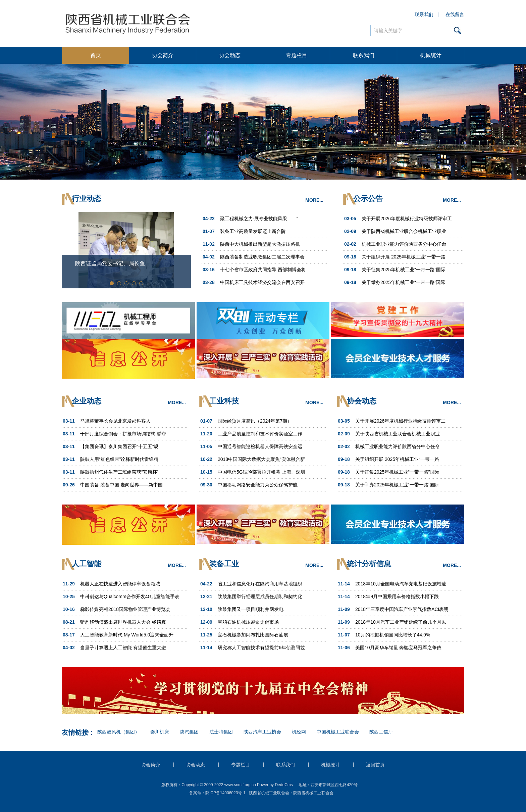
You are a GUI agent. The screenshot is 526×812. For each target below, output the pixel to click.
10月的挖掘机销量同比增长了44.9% (393, 635)
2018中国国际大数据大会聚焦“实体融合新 (261, 459)
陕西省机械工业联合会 (313, 793)
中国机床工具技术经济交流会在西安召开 (262, 282)
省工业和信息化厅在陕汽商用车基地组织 (260, 584)
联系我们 (424, 14)
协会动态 (230, 55)
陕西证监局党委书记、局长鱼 (110, 263)
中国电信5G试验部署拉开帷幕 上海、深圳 (261, 472)
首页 (96, 55)
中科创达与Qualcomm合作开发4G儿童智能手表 (130, 596)
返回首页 (375, 765)
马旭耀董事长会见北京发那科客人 (115, 421)
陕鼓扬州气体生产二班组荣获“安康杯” (119, 472)
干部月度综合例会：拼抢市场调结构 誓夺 (123, 434)
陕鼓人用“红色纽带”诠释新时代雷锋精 (119, 459)
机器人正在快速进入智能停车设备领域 (120, 584)
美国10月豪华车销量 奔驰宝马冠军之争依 (398, 648)
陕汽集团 (189, 732)
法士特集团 (221, 732)
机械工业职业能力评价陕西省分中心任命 (404, 244)
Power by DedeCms (275, 785)
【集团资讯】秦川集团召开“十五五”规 (119, 446)
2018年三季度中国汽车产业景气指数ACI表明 (402, 609)
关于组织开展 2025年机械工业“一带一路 (404, 257)
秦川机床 (160, 732)
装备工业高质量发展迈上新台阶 (253, 231)
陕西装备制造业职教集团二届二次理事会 (262, 257)
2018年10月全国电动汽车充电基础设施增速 (401, 584)
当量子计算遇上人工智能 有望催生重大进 (123, 648)
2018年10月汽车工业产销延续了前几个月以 (401, 622)
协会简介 (163, 55)
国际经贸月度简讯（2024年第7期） (255, 421)
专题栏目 (297, 55)
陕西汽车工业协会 (262, 732)
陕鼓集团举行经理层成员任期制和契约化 (260, 596)
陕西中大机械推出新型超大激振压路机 (260, 244)
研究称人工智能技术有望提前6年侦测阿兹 (261, 648)
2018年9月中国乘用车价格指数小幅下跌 (397, 596)
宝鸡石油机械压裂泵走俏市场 (248, 622)
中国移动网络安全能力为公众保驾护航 (258, 485)
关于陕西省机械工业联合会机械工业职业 (404, 231)
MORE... (314, 200)
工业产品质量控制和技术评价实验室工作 (260, 434)
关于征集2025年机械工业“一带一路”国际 (404, 270)
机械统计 (431, 55)
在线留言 (455, 14)
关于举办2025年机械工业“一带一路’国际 (403, 282)
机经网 (299, 732)
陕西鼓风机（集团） (118, 732)
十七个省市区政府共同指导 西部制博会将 (263, 270)
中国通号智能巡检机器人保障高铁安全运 (260, 446)
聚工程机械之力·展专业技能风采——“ (259, 219)
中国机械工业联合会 (338, 732)
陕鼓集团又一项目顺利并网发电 (251, 609)
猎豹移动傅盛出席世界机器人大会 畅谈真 (123, 622)
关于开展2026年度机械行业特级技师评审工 (407, 219)
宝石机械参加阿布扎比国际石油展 (253, 635)
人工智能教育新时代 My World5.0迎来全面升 (127, 635)
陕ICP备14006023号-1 (225, 793)
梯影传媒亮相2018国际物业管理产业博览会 (125, 609)
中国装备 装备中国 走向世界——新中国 (121, 485)
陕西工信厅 (381, 732)
